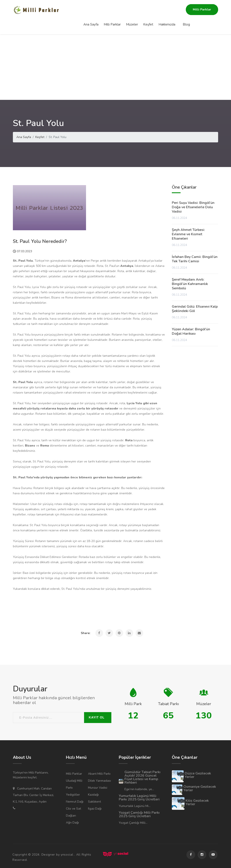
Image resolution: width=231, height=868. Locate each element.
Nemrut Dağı (75, 802)
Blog (186, 10)
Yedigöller (73, 795)
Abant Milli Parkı (99, 774)
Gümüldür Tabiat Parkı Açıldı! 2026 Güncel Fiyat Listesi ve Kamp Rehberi (142, 777)
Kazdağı (93, 795)
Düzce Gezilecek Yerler (198, 775)
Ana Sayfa (91, 10)
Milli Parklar (112, 10)
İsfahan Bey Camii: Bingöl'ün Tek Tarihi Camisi (195, 259)
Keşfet (148, 10)
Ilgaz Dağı (95, 809)
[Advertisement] (115, 67)
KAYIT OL (97, 717)
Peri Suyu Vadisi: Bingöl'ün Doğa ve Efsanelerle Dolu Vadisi (193, 207)
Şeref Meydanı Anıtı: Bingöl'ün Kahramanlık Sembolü (190, 284)
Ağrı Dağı (72, 823)
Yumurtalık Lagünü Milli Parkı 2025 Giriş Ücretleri (139, 798)
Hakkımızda (167, 10)
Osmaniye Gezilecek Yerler (200, 788)
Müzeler (132, 10)
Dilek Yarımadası (99, 781)
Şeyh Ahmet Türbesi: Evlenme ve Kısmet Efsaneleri (188, 234)
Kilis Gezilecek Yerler (197, 802)
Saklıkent (94, 802)
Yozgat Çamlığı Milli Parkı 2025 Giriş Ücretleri (139, 814)
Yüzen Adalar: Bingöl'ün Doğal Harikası (191, 331)
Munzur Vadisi (98, 788)
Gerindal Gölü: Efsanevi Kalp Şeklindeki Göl (195, 309)
